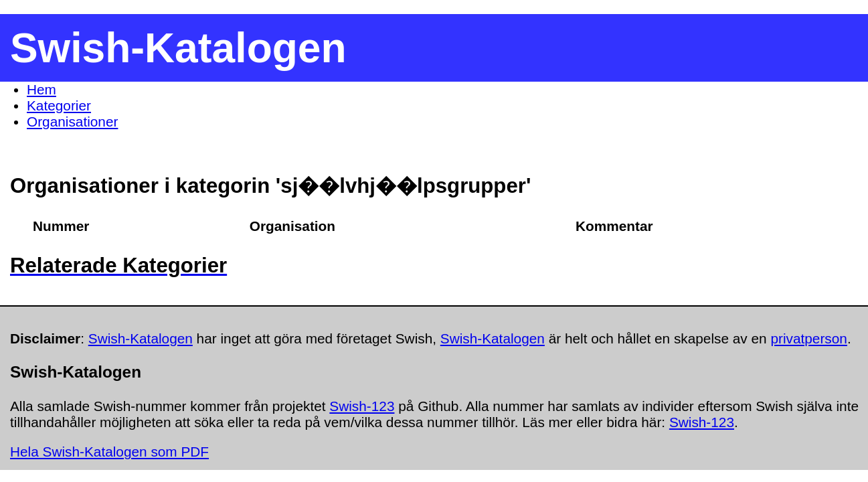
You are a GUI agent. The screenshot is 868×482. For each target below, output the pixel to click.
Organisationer (72, 122)
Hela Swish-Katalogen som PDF (109, 452)
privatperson (808, 338)
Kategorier (59, 105)
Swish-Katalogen (141, 338)
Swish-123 (362, 406)
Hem (41, 89)
